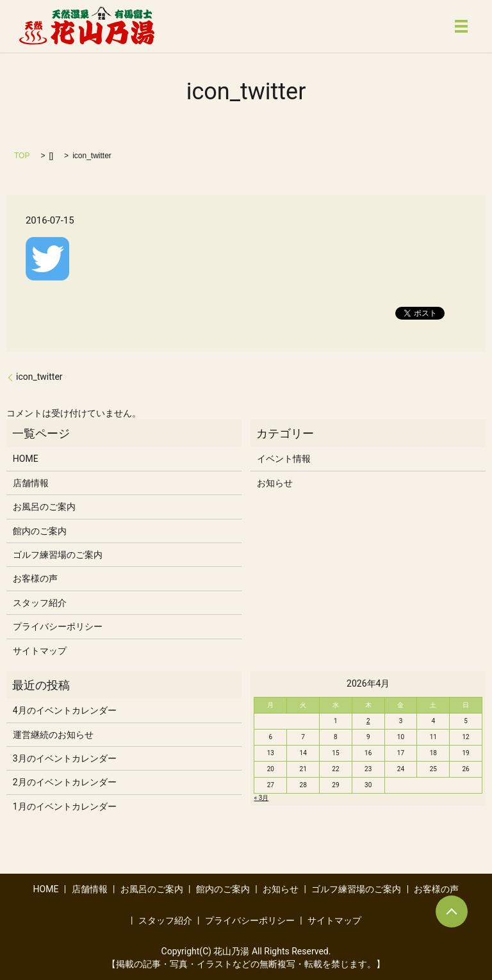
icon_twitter (39, 377)
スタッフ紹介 (40, 603)
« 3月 (261, 798)
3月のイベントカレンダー (65, 758)
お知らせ (275, 483)
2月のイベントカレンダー (65, 782)
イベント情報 (284, 459)
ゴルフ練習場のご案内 (58, 555)
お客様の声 (35, 578)
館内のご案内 (40, 531)
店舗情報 (31, 483)
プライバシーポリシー (58, 626)
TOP (22, 156)
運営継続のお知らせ (53, 735)
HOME (26, 459)
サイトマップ (40, 651)
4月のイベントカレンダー (65, 710)
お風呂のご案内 (44, 507)
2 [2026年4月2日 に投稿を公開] (368, 721)
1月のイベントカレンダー (65, 806)
